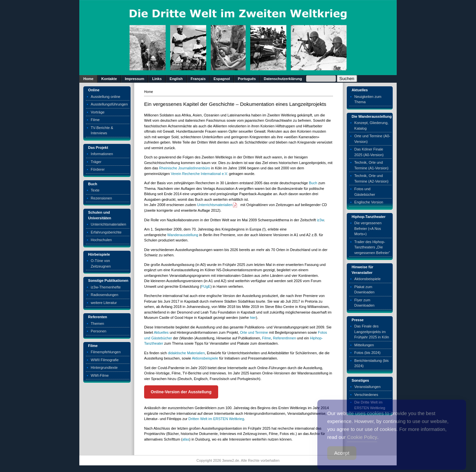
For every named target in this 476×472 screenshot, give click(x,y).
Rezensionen (101, 198)
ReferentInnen (285, 338)
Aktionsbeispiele (205, 358)
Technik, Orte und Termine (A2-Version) (371, 178)
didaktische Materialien (186, 353)
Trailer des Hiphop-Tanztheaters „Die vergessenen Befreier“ (372, 247)
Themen (98, 323)
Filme (95, 120)
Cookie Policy (362, 443)
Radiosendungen (105, 295)
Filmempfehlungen (106, 352)
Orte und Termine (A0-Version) (372, 139)
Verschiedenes (366, 395)
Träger (96, 162)
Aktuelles (161, 332)
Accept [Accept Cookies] (342, 459)
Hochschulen (101, 240)
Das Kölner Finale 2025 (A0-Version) (369, 152)
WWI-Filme (100, 375)
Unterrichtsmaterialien (109, 224)
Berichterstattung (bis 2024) (372, 363)
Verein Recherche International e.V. (199, 174)
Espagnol (222, 79)
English (176, 79)
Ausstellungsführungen (109, 104)
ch (315, 183)
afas (186, 439)
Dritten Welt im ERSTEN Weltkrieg (216, 419)
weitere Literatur (104, 303)
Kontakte (109, 79)
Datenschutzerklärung (283, 79)
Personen (99, 331)
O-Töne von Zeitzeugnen (101, 263)
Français (198, 79)
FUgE (206, 286)
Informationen (102, 154)
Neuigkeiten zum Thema (368, 99)
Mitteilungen (364, 345)
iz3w (320, 220)
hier (253, 318)
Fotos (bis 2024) (367, 353)
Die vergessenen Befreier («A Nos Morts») (368, 228)
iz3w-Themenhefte (106, 287)
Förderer (98, 169)
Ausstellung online (106, 97)
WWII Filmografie (105, 360)
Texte (95, 190)
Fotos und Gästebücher (365, 192)
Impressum (135, 79)
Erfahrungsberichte (106, 232)
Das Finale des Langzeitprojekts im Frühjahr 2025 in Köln (372, 332)
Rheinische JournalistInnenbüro (184, 168)
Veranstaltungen (368, 387)
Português (247, 79)
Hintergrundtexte (104, 367)
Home (88, 79)
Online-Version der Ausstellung (181, 392)
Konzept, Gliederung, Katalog (371, 126)
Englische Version (369, 202)
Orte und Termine (254, 332)
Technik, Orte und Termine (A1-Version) (371, 165)
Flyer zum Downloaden (364, 303)
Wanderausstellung (183, 235)
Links (157, 79)
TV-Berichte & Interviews (102, 130)
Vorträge (98, 112)
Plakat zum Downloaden (364, 290)
